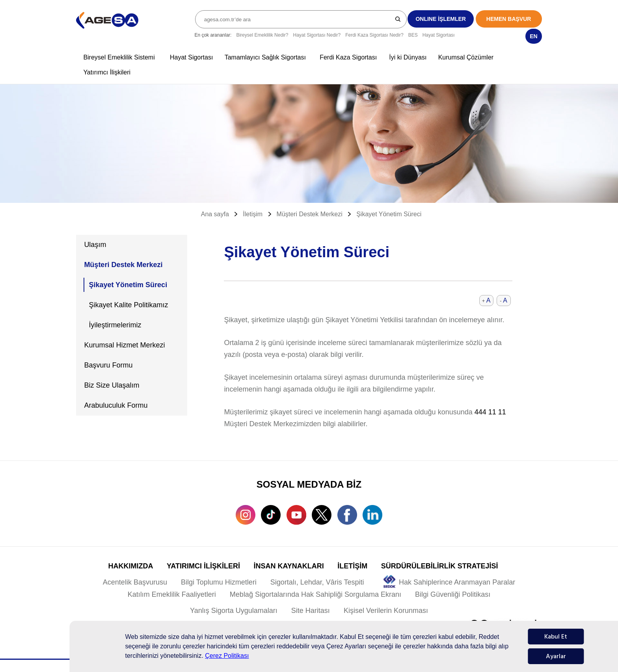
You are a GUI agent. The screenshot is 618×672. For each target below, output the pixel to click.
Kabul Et (556, 637)
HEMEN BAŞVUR (509, 19)
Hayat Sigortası (439, 35)
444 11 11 (490, 412)
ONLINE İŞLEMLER (441, 19)
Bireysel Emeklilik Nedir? (262, 35)
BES (413, 35)
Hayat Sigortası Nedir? (317, 35)
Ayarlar (556, 656)
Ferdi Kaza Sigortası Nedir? (374, 35)
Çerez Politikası (227, 656)
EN (533, 36)
